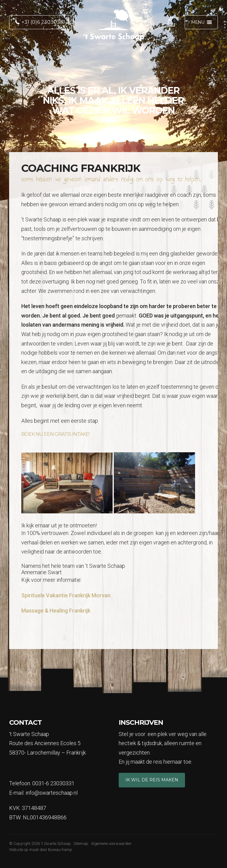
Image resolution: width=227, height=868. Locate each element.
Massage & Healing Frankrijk (56, 611)
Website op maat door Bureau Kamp (41, 850)
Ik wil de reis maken (152, 780)
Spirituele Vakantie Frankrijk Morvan (66, 595)
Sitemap (81, 844)
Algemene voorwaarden (111, 844)
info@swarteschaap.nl (52, 793)
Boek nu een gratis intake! (55, 434)
